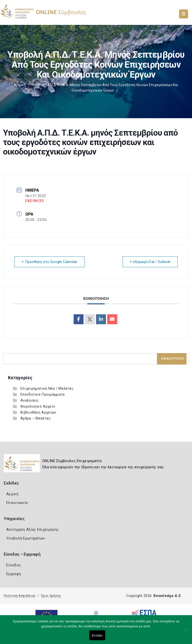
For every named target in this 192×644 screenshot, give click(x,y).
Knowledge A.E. (168, 596)
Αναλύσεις (30, 400)
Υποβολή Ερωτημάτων (25, 538)
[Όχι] (186, 632)
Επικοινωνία (17, 503)
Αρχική (20, 85)
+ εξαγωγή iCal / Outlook (150, 262)
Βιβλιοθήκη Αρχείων (38, 412)
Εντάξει (97, 635)
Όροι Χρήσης (51, 596)
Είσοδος (14, 565)
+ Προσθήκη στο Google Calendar (49, 262)
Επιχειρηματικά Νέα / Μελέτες (47, 388)
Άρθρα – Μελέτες (36, 418)
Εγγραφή (14, 574)
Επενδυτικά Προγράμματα (43, 394)
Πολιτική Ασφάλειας (20, 596)
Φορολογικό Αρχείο (38, 406)
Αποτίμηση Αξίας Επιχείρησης (32, 530)
